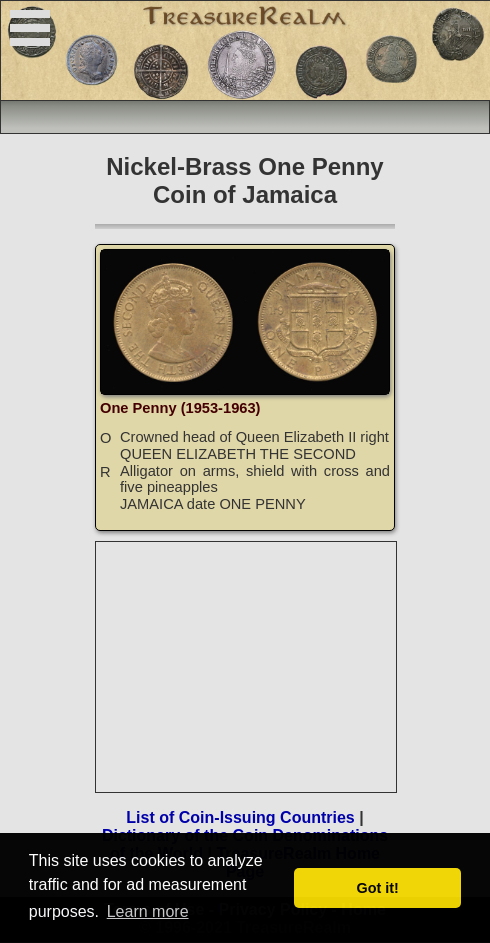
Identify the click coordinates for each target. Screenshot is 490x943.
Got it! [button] (378, 888)
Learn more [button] (148, 911)
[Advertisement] (247, 667)
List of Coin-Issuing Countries (240, 817)
